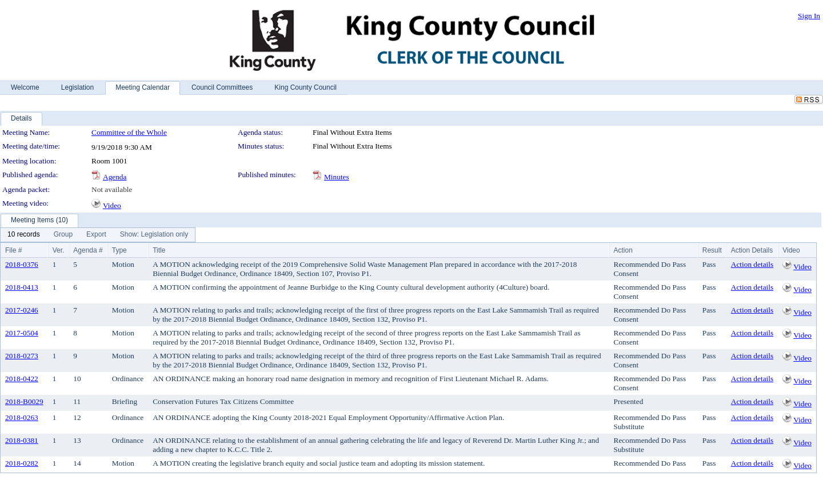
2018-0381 (22, 440)
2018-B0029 (24, 401)
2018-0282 (22, 463)
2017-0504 (22, 333)
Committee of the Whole (129, 132)
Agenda (115, 177)
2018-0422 (22, 379)
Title (159, 250)
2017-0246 (22, 310)
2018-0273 (22, 356)
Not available (112, 189)
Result (712, 250)
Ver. (59, 250)
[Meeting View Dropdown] (154, 235)
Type (119, 250)
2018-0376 (22, 264)
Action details (752, 264)
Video (112, 205)
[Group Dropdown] (63, 235)
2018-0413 (22, 287)
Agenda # (88, 250)
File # (13, 250)
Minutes (337, 177)
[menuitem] (24, 235)
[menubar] (98, 235)
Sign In (809, 16)
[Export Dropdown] (96, 235)
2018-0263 (22, 417)
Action (623, 250)
